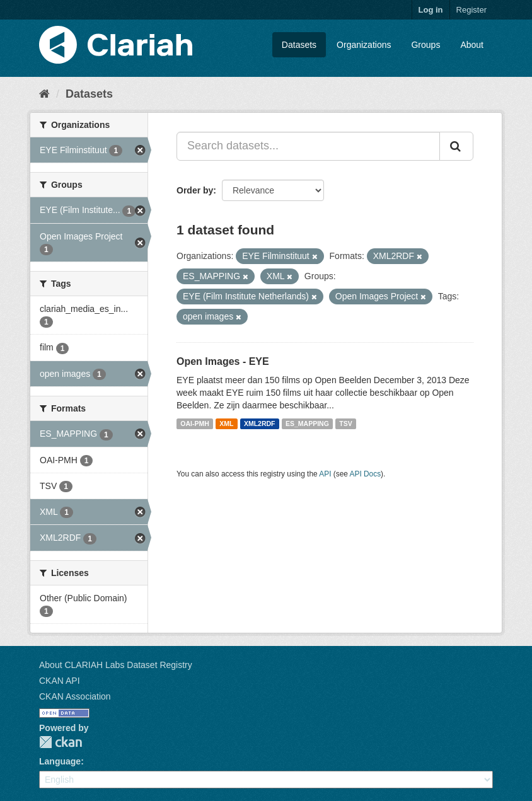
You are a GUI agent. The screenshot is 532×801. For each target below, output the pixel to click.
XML (226, 424)
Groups (425, 45)
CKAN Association (75, 696)
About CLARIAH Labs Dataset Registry (116, 665)
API (325, 474)
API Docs (366, 474)
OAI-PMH (195, 424)
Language (60, 761)
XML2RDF (260, 424)
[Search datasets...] (308, 146)
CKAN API (60, 681)
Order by (195, 190)
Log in (431, 10)
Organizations (364, 45)
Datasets (299, 45)
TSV (345, 424)
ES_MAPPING (307, 424)
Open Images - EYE (223, 361)
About (472, 45)
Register (471, 10)
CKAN (61, 742)
